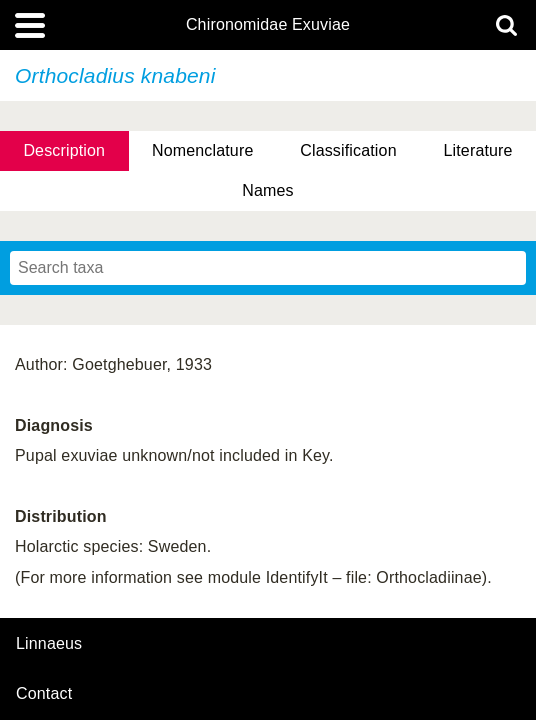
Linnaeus (49, 644)
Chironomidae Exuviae (268, 25)
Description (64, 150)
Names (267, 190)
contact (44, 693)
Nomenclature (203, 150)
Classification (348, 150)
